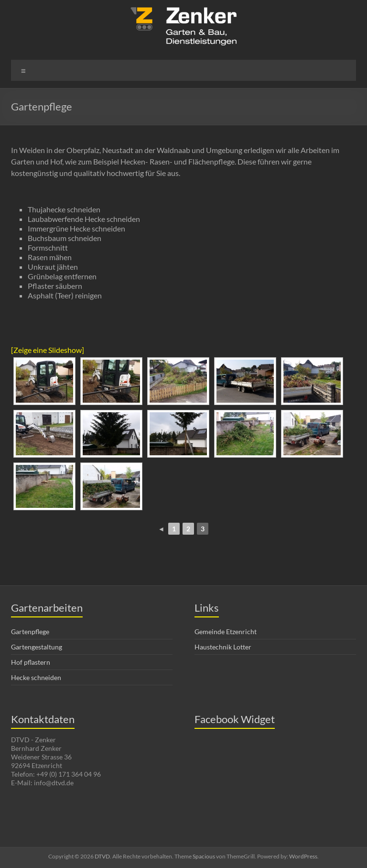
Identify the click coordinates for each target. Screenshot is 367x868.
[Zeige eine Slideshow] (48, 350)
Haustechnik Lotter (223, 647)
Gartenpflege (30, 632)
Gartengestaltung (37, 647)
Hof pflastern (31, 662)
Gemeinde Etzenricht (226, 632)
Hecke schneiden (36, 677)
